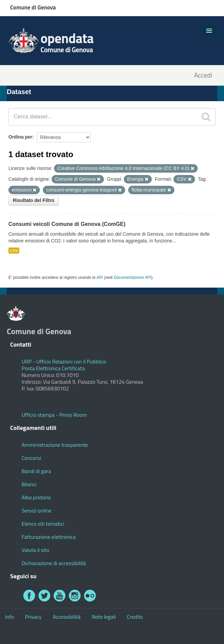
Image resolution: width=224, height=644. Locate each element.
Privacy (33, 617)
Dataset (19, 92)
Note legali (104, 617)
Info (9, 617)
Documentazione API (132, 277)
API (100, 277)
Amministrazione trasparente (55, 445)
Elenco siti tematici (43, 524)
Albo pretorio (36, 497)
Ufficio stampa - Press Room (54, 415)
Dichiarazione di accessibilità (54, 563)
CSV (14, 251)
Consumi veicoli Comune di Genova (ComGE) (67, 224)
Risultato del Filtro (34, 200)
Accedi (203, 75)
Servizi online (37, 510)
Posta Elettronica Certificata (53, 368)
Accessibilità (66, 617)
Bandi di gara (36, 471)
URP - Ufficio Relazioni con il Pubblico (64, 361)
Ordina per (20, 137)
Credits (135, 617)
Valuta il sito (35, 550)
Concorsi (31, 458)
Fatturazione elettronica (49, 537)
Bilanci (29, 484)
